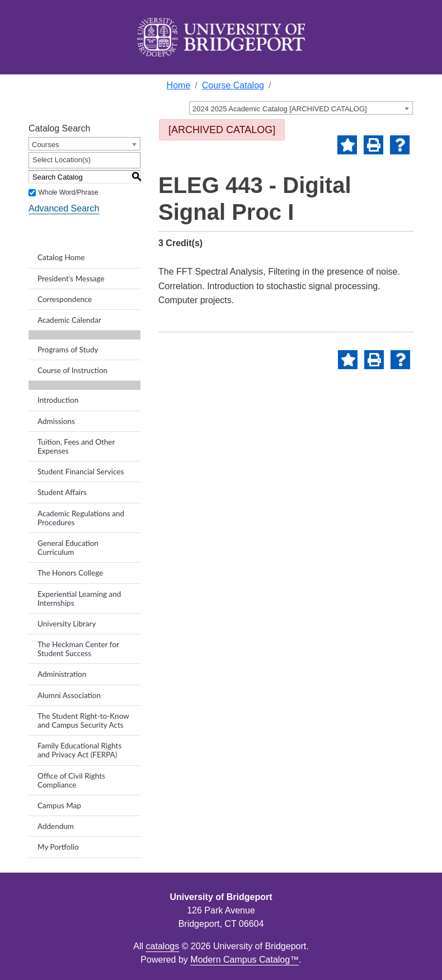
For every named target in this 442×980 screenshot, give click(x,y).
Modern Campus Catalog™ (244, 960)
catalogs (163, 946)
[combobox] (301, 108)
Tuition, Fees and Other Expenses (76, 446)
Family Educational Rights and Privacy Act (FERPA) (79, 750)
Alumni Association (69, 695)
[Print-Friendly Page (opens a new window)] (373, 145)
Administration (62, 674)
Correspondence (65, 299)
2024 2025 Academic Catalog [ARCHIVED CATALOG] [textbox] (280, 109)
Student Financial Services (81, 472)
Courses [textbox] (45, 145)
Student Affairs (62, 492)
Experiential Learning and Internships (79, 599)
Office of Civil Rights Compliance (71, 780)
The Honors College (70, 573)
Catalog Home (61, 257)
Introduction (58, 400)
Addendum (56, 826)
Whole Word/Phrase (68, 192)
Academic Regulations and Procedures (81, 518)
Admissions (56, 421)
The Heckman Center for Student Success (78, 649)
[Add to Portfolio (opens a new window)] (347, 145)
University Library (67, 624)
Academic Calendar (69, 320)
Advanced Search (64, 208)
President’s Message (71, 279)
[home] (221, 37)
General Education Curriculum (68, 548)
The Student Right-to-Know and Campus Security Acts (83, 720)
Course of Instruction (72, 370)
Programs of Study (68, 350)
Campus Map (59, 805)
